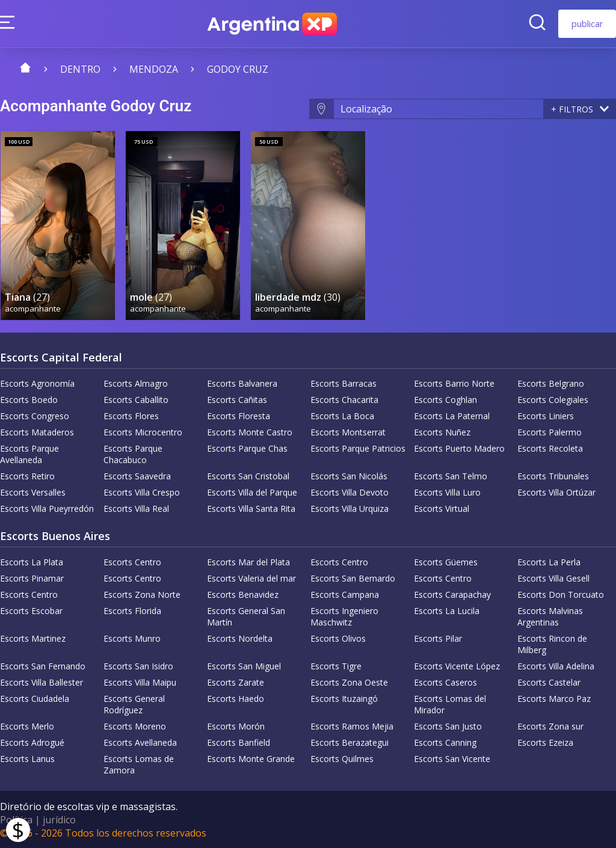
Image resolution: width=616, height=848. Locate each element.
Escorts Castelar (549, 682)
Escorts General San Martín (246, 616)
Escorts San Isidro (138, 665)
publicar (587, 24)
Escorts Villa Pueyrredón (47, 508)
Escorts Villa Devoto (350, 492)
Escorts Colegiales (553, 399)
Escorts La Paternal (452, 415)
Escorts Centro (132, 561)
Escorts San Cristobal (248, 475)
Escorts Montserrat (348, 432)
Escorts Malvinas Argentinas (550, 616)
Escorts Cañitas (237, 399)
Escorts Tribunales (553, 475)
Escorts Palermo (550, 432)
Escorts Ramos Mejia (352, 726)
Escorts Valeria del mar (251, 578)
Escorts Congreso (35, 415)
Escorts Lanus (27, 758)
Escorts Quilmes (342, 758)
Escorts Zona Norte (142, 594)
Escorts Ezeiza (545, 742)
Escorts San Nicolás (349, 475)
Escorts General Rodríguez (134, 704)
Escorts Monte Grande (251, 758)
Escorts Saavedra (137, 475)
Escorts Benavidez (243, 594)
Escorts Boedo (29, 399)
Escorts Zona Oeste (349, 682)
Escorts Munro (132, 638)
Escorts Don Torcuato (561, 594)
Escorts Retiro (27, 475)
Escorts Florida (132, 610)
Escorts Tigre (336, 665)
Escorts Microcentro (143, 432)
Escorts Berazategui (350, 742)
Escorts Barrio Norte (454, 383)
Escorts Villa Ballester (42, 682)
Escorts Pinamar (32, 578)
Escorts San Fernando (43, 665)
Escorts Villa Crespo (142, 492)
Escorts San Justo (448, 726)
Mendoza (154, 69)
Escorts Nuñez (442, 432)
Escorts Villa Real (136, 508)
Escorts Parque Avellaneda (29, 453)
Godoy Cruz (238, 69)
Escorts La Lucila (447, 610)
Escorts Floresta (239, 415)
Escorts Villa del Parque (252, 492)
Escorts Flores (131, 415)
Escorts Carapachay (452, 594)
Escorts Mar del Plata (248, 561)
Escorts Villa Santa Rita (251, 508)
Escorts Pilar (438, 638)
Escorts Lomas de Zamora (139, 764)
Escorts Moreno (135, 726)
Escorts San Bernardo (353, 578)
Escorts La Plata (32, 561)
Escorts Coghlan (445, 399)
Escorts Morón (236, 726)
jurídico (59, 819)
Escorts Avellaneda (140, 742)
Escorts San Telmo (451, 475)
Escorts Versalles (33, 492)
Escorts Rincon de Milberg (552, 644)
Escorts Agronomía (37, 383)
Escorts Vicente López (457, 665)
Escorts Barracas (343, 383)
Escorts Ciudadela (35, 698)
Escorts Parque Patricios (358, 448)
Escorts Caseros (445, 682)
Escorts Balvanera (242, 383)
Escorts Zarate (236, 682)
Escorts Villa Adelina (556, 665)
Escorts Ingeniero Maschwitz (344, 616)
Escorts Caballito (136, 399)
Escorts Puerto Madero (459, 448)
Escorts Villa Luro (447, 492)
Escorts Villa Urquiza (350, 508)
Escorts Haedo (236, 698)
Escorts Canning (445, 742)
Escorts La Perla (549, 561)
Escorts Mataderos (37, 432)
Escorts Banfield (239, 742)
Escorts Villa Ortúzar (556, 492)
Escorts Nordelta (240, 638)
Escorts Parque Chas (247, 448)
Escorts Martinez (33, 638)
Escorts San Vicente (452, 758)
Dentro (80, 69)
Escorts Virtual (442, 508)
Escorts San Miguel (244, 665)
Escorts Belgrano (551, 383)
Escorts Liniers (546, 415)
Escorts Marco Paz (554, 698)
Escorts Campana (345, 594)
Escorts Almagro (136, 383)
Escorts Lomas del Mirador (450, 704)
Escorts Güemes (446, 561)
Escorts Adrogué (32, 742)
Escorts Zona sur (550, 726)
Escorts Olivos (338, 638)
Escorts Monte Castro (250, 432)
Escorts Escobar (31, 610)
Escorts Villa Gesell (553, 578)
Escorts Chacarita (344, 399)
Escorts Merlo (27, 726)
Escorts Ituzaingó (344, 698)
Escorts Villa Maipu (140, 682)
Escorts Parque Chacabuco (133, 453)
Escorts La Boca (342, 415)
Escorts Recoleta (550, 448)
